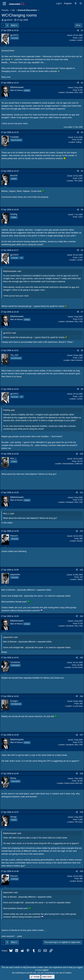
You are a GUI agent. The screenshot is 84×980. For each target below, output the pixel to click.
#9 (82, 389)
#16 (81, 696)
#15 (81, 658)
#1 (82, 30)
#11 (81, 493)
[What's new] (76, 3)
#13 (81, 570)
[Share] (78, 30)
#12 (81, 531)
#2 (82, 83)
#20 (81, 871)
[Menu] (4, 4)
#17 (81, 735)
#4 (82, 171)
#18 (81, 774)
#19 (81, 812)
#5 (82, 210)
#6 (82, 250)
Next (13, 25)
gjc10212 (8, 20)
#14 (81, 616)
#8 (82, 350)
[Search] (81, 3)
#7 (82, 312)
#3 (82, 132)
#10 (81, 454)
